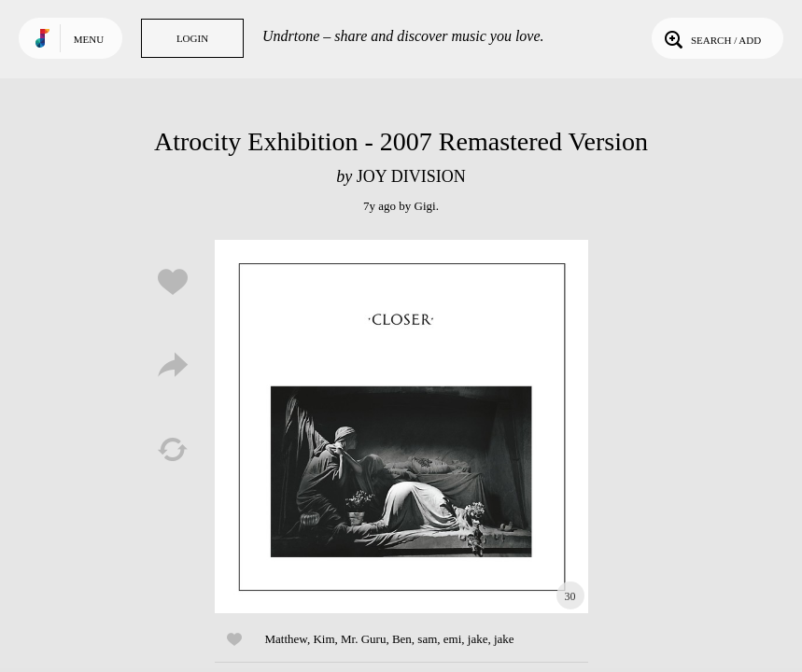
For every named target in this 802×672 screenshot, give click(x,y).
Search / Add (711, 38)
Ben (402, 639)
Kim (324, 639)
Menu (89, 39)
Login (192, 38)
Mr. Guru (363, 639)
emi (453, 639)
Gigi (425, 206)
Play (401, 427)
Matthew (286, 639)
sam (427, 639)
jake (478, 639)
